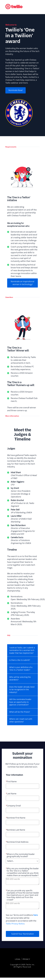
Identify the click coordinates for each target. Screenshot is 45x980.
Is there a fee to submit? (20, 660)
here (36, 915)
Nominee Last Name (15, 830)
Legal (18, 959)
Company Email (13, 806)
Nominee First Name (16, 818)
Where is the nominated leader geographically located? (20, 855)
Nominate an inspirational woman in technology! (22, 283)
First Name (11, 782)
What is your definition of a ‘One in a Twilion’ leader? (21, 669)
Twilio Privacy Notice (15, 924)
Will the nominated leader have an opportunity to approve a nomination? (20, 702)
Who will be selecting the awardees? (20, 678)
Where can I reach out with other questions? (21, 720)
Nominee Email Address (17, 842)
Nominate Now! (16, 90)
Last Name (11, 794)
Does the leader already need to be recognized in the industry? (22, 690)
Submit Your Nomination (23, 934)
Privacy (26, 959)
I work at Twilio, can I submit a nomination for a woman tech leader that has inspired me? (22, 650)
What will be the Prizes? (20, 712)
